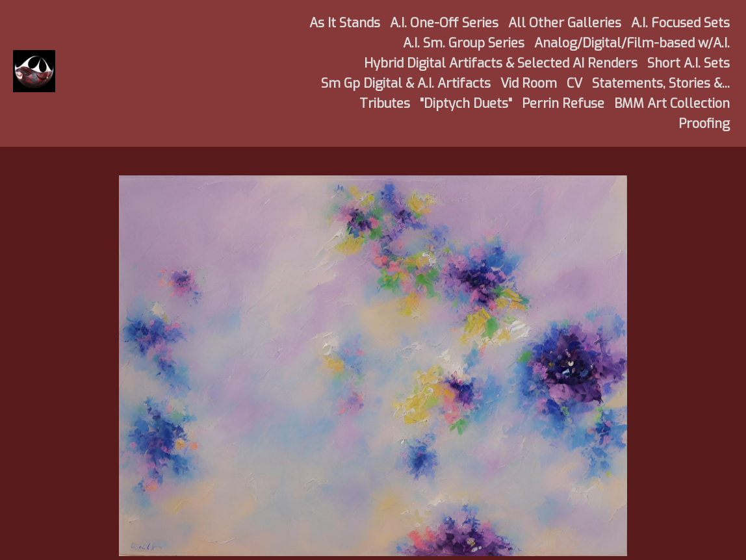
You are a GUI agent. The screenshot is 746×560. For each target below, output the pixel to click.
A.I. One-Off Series (444, 23)
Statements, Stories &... (661, 83)
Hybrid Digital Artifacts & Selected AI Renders (501, 63)
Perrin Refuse (563, 104)
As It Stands (345, 23)
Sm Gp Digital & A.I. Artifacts (406, 83)
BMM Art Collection (672, 104)
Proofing (704, 124)
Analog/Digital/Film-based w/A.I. (632, 43)
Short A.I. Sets (688, 63)
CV (574, 83)
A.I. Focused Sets (680, 23)
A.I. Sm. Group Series (464, 43)
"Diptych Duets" (466, 104)
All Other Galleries (565, 23)
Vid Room (529, 83)
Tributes (385, 104)
